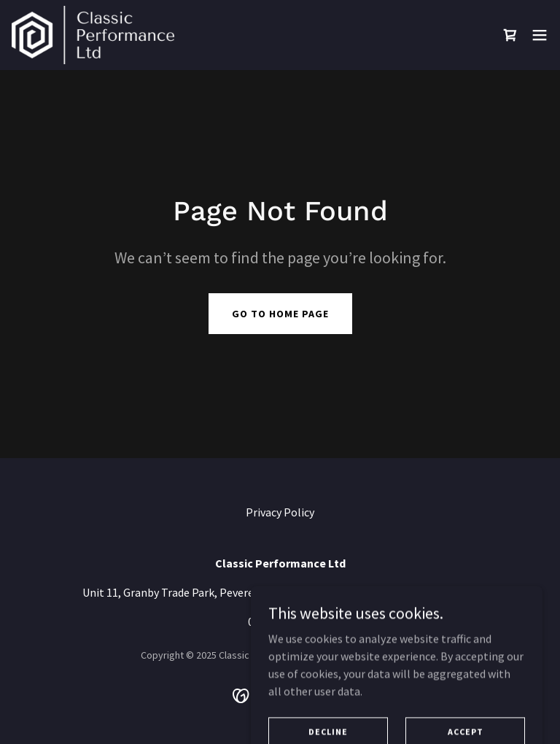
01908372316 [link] (280, 621)
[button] (540, 35)
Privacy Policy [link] (280, 512)
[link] (93, 35)
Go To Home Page (280, 314)
